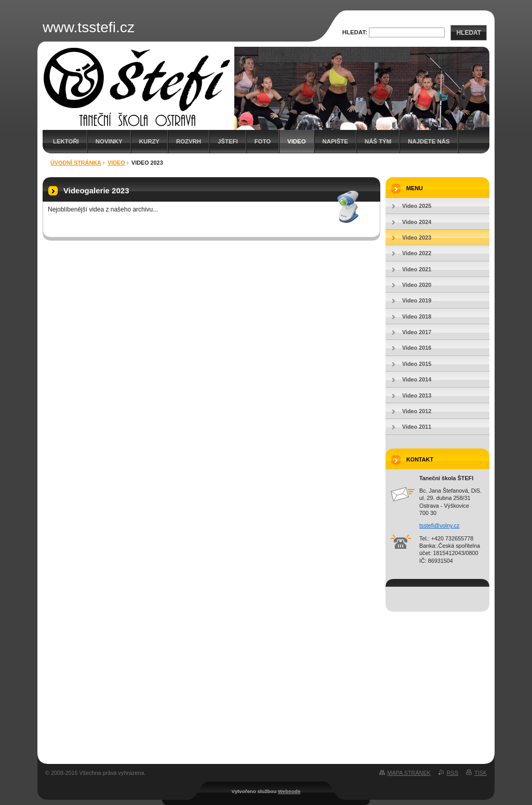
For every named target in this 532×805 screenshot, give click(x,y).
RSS (453, 773)
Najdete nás (429, 141)
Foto (263, 141)
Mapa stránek (409, 773)
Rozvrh (189, 141)
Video (296, 141)
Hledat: (355, 32)
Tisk (481, 773)
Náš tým (378, 141)
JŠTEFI (228, 141)
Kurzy (149, 141)
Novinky (109, 141)
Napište (335, 141)
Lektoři (66, 141)
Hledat (469, 33)
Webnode (289, 791)
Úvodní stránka (76, 163)
